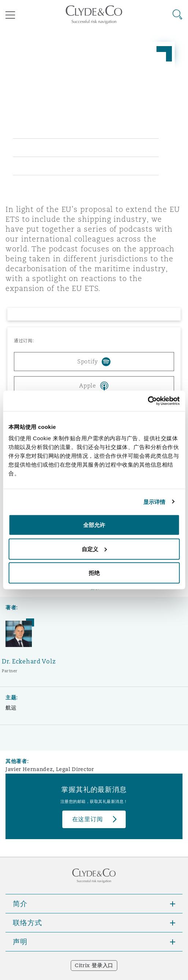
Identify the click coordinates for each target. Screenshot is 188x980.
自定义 (94, 549)
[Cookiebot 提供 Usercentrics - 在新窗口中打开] (148, 401)
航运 (11, 708)
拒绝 (94, 573)
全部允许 (94, 525)
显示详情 (154, 502)
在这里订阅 (88, 819)
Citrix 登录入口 (94, 965)
